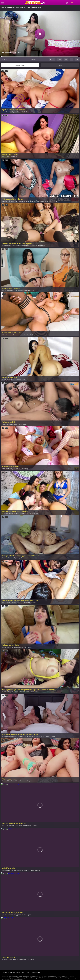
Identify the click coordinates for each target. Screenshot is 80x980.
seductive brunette (39, 736)
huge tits (30, 781)
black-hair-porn (36, 870)
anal (35, 603)
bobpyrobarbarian (14, 513)
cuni (21, 469)
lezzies (4, 380)
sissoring (11, 915)
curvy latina (34, 692)
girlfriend (20, 246)
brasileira (5, 558)
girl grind (5, 915)
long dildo (11, 692)
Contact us (5, 973)
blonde (19, 112)
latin (14, 380)
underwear (34, 335)
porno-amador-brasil (28, 201)
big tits (4, 157)
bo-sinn (14, 870)
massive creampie (50, 736)
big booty (5, 692)
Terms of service (15, 973)
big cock (22, 603)
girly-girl (17, 915)
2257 (29, 973)
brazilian (5, 959)
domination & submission (9, 246)
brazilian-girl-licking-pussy (51, 201)
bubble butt (25, 112)
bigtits (8, 469)
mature (15, 157)
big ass (14, 112)
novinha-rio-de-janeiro (8, 201)
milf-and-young (39, 201)
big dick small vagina (12, 826)
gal (30, 513)
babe (24, 380)
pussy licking (9, 424)
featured (35, 826)
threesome (24, 781)
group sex (5, 736)
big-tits (4, 290)
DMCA (24, 973)
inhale (4, 335)
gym (30, 915)
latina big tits (11, 781)
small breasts (13, 736)
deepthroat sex (24, 513)
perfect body (23, 558)
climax (20, 424)
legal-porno (20, 870)
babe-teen (18, 201)
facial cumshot (11, 335)
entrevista (31, 959)
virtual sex (15, 647)
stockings (26, 469)
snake (29, 826)
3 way (16, 424)
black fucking (23, 826)
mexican (11, 558)
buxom (4, 781)
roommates (27, 692)
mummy (10, 157)
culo (4, 424)
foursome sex (15, 603)
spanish (21, 290)
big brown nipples (41, 246)
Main (3, 8)
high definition (6, 603)
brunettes (27, 335)
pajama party (15, 469)
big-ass (10, 959)
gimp (16, 290)
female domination (29, 290)
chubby (33, 246)
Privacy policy (36, 973)
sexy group (35, 513)
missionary (31, 558)
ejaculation (10, 290)
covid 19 (10, 380)
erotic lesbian (19, 692)
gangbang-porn (7, 870)
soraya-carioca (23, 959)
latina (10, 112)
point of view (22, 647)
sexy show (5, 513)
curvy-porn (27, 870)
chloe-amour (20, 335)
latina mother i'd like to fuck (25, 736)
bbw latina (27, 246)
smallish (5, 112)
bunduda (16, 959)
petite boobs (29, 603)
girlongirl (19, 380)
